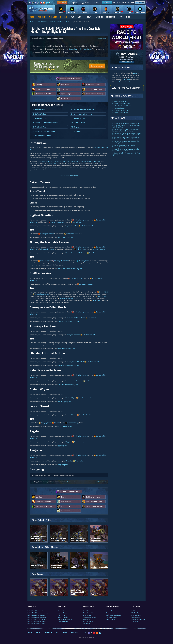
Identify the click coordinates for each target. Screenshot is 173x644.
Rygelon (69, 442)
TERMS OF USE (75, 633)
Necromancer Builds (89, 617)
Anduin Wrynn (71, 398)
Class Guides (62, 611)
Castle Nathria (57, 161)
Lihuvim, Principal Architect (75, 362)
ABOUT (30, 633)
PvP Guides (61, 615)
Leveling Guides (63, 621)
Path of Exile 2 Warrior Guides (37, 621)
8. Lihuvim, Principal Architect (83, 110)
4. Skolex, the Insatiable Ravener (46, 123)
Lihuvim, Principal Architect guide (68, 366)
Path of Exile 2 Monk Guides (36, 615)
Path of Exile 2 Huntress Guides (37, 611)
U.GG (133, 611)
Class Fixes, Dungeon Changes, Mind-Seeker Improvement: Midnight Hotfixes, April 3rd (127, 134)
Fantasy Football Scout (139, 619)
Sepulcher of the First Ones (80, 49)
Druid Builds (87, 615)
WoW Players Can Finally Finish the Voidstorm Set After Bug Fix (124, 146)
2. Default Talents (40, 114)
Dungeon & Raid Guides (65, 619)
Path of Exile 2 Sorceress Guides (37, 619)
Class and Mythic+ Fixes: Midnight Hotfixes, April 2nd (126, 154)
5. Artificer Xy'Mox (40, 127)
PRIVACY (64, 633)
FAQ (57, 633)
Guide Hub (86, 623)
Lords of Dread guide (65, 427)
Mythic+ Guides (63, 613)
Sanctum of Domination (71, 161)
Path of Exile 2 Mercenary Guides (38, 613)
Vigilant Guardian (72, 226)
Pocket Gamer (136, 617)
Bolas (135, 73)
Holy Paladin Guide (120, 101)
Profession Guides (112, 617)
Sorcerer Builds (88, 621)
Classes (52, 22)
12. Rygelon (76, 127)
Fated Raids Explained (69, 176)
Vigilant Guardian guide (65, 237)
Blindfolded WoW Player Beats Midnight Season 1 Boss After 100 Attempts (126, 150)
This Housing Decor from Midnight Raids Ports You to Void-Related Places (126, 130)
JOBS (85, 633)
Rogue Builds (87, 619)
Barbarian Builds (88, 613)
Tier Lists (86, 611)
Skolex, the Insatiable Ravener (76, 253)
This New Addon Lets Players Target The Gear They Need (126, 142)
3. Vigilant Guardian (41, 118)
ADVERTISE (49, 633)
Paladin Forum (70, 482)
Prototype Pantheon (73, 335)
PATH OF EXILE (32, 606)
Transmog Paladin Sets (121, 112)
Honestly (127, 80)
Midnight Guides (63, 617)
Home (32, 22)
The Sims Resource (137, 613)
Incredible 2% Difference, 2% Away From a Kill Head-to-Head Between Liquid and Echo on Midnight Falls (126, 125)
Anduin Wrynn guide (64, 402)
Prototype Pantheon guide (66, 349)
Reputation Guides (112, 619)
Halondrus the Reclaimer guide (68, 385)
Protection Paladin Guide (122, 110)
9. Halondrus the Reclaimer (82, 114)
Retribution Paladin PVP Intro (123, 106)
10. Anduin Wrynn (78, 118)
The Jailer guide (63, 465)
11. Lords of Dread (78, 123)
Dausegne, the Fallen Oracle (76, 318)
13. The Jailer (76, 131)
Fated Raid (52, 164)
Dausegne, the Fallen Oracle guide (69, 322)
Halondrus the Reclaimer (74, 381)
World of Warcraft (42, 22)
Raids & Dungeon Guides (114, 615)
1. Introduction (39, 110)
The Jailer (69, 461)
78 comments (101, 38)
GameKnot (135, 621)
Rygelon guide (62, 446)
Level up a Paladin (119, 108)
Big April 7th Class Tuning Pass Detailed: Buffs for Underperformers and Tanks (126, 138)
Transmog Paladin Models (122, 104)
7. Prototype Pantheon (42, 135)
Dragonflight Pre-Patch (45, 161)
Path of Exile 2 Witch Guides (36, 623)
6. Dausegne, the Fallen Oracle (45, 131)
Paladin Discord (125, 82)
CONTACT (39, 633)
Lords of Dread (71, 415)
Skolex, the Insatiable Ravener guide (70, 269)
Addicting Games (137, 615)
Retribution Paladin (63, 22)
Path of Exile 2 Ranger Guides (37, 617)
